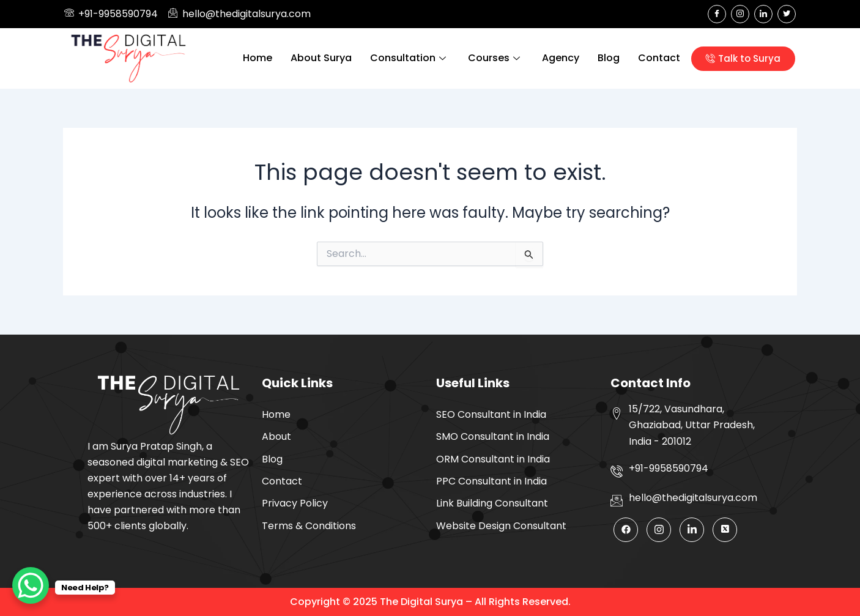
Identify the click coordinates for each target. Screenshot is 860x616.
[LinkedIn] (763, 14)
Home (258, 58)
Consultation (408, 58)
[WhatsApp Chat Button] (31, 585)
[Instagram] (740, 14)
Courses (494, 58)
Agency (561, 58)
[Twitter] (787, 14)
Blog (609, 58)
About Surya (321, 58)
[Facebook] (717, 14)
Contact (659, 58)
